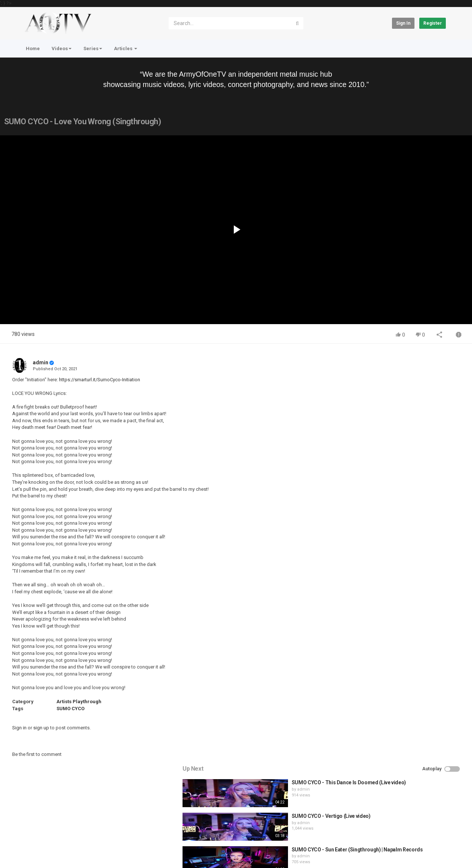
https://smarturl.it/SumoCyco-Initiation (100, 380)
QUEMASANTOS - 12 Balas (405, 505)
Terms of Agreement (86, 831)
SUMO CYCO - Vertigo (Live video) (414, 405)
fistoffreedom (393, 478)
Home (33, 48)
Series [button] (93, 48)
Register (433, 23)
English (434, 854)
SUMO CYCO (70, 709)
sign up (41, 728)
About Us (55, 851)
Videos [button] (62, 48)
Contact (48, 831)
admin (41, 362)
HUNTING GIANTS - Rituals (405, 472)
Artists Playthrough (79, 702)
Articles (126, 48)
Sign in (403, 23)
